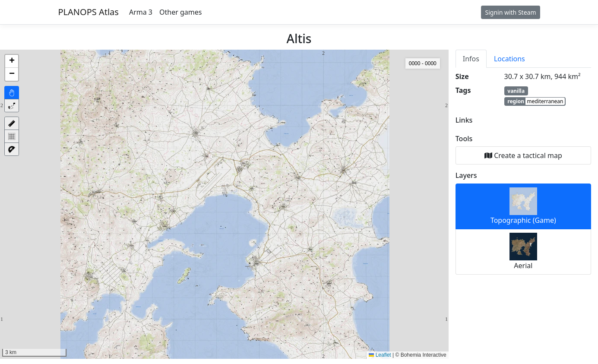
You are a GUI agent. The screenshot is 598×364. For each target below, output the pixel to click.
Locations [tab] (509, 59)
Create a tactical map (523, 155)
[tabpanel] (523, 173)
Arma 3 (141, 12)
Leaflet (380, 355)
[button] (12, 61)
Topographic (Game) (523, 206)
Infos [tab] (471, 59)
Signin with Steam (510, 12)
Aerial (523, 252)
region (536, 101)
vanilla (516, 91)
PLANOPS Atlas (89, 12)
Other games (180, 12)
